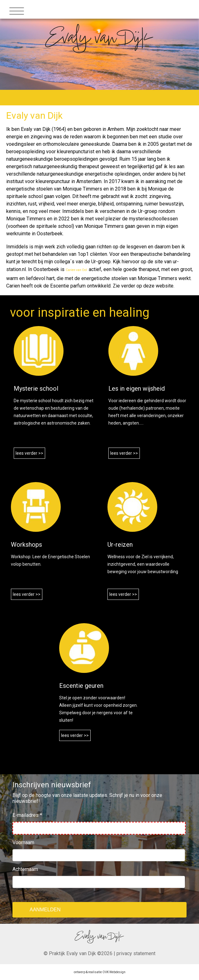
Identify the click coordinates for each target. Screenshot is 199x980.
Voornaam (23, 842)
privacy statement (136, 953)
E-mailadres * (27, 815)
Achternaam (25, 869)
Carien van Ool (77, 270)
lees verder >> (29, 453)
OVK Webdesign (114, 972)
